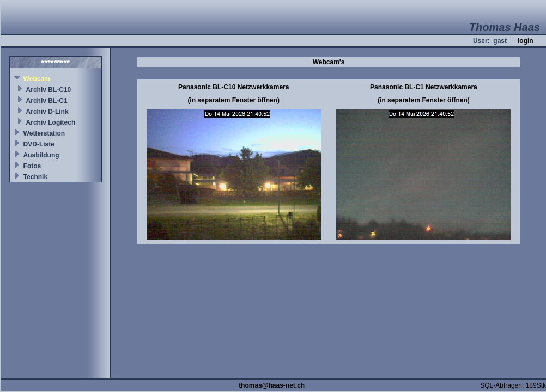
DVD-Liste (39, 144)
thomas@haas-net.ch (272, 385)
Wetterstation (44, 133)
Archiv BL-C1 (47, 101)
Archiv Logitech (51, 122)
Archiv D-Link (47, 112)
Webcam (37, 79)
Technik (35, 177)
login (526, 41)
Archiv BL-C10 (49, 90)
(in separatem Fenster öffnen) (233, 100)
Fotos (32, 166)
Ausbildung (41, 155)
